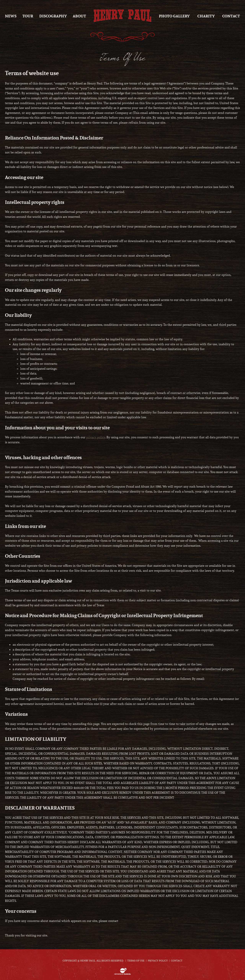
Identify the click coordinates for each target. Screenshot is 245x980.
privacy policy (96, 437)
